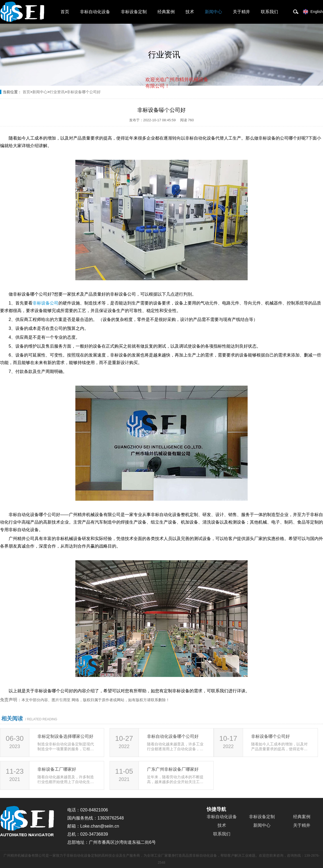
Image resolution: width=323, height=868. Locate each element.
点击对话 (198, 108)
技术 (190, 12)
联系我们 (269, 12)
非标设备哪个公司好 (84, 92)
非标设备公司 (45, 303)
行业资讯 (57, 92)
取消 (165, 108)
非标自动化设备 (95, 12)
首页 (65, 12)
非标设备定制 (134, 12)
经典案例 (166, 12)
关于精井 (241, 12)
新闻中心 (213, 12)
